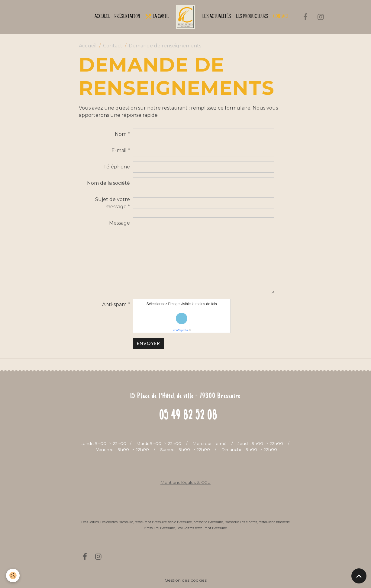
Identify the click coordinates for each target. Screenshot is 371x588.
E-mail (119, 150)
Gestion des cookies (186, 580)
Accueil (102, 17)
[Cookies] (13, 575)
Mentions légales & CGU (185, 482)
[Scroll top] (359, 576)
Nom (121, 134)
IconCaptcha (180, 330)
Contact (281, 17)
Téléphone (117, 167)
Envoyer (148, 343)
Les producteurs (252, 17)
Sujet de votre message (113, 203)
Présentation (127, 17)
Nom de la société (108, 183)
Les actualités (217, 17)
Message (119, 223)
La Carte (157, 16)
